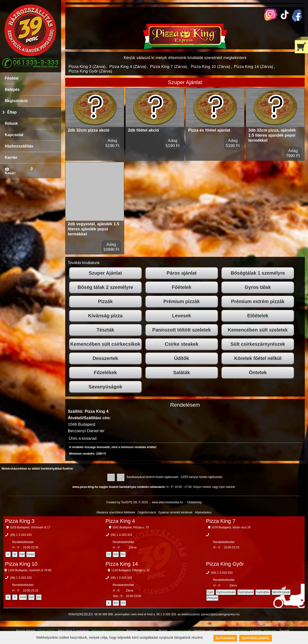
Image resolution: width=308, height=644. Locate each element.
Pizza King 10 (21, 564)
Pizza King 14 (122, 564)
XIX (31, 597)
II (8, 554)
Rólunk (11, 123)
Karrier (11, 157)
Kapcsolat (14, 135)
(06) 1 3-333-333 (21, 535)
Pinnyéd (212, 598)
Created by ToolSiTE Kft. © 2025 (127, 502)
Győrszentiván (226, 592)
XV (123, 554)
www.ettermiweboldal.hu (167, 502)
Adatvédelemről (256, 638)
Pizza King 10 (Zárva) (210, 67)
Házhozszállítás (19, 146)
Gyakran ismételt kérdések (175, 512)
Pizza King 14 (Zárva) (253, 67)
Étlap (12, 112)
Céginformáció (147, 512)
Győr (210, 592)
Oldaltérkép (194, 502)
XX (39, 597)
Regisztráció (16, 101)
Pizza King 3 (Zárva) (87, 67)
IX (8, 597)
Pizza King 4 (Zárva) (128, 67)
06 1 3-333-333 (166, 614)
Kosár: (10, 173)
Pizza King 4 (120, 521)
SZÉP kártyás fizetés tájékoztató (202, 477)
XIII (22, 554)
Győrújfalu (263, 592)
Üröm (31, 554)
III (15, 554)
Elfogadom (225, 638)
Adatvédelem (203, 512)
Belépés (12, 90)
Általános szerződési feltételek (116, 512)
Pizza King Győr (225, 564)
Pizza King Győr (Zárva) (90, 71)
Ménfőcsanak (281, 592)
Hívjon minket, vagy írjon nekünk (214, 487)
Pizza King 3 (20, 521)
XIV (116, 603)
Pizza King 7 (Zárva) (169, 67)
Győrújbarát (246, 592)
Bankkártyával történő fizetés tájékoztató (153, 477)
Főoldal (12, 78)
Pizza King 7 (221, 521)
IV (108, 554)
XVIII (23, 597)
